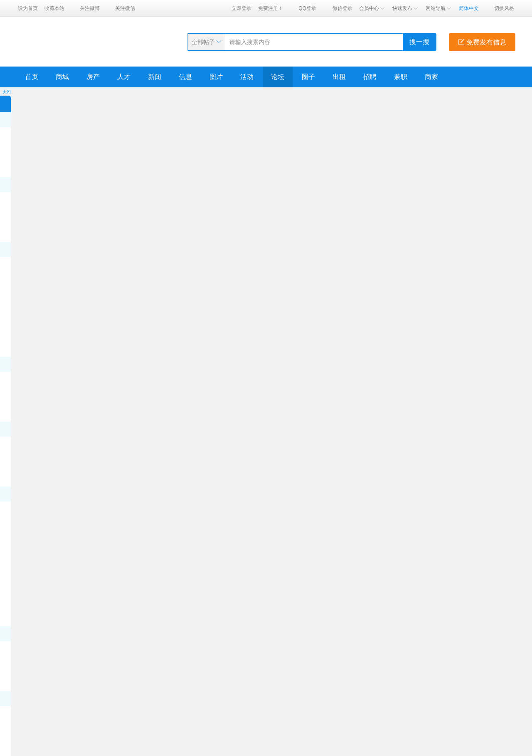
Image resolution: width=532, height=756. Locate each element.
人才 (124, 77)
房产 (93, 77)
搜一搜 (419, 42)
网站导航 (439, 8)
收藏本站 (54, 8)
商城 (62, 77)
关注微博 (90, 8)
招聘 (370, 77)
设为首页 (28, 8)
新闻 (155, 77)
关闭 (7, 92)
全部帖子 (203, 42)
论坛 (278, 77)
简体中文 (469, 8)
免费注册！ (271, 8)
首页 (32, 77)
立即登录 (241, 8)
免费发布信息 (482, 42)
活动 (247, 77)
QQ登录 (307, 8)
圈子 (308, 77)
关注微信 (125, 8)
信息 (185, 77)
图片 (216, 77)
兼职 (401, 77)
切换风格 (504, 8)
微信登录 (342, 8)
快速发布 (406, 8)
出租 (339, 77)
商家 (431, 77)
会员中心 (372, 8)
